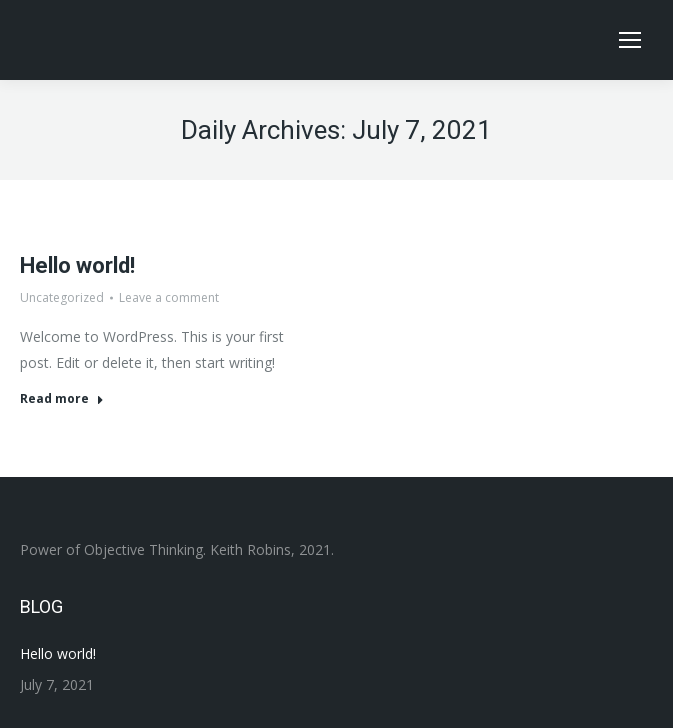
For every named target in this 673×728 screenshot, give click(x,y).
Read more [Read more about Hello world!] (62, 399)
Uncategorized (62, 297)
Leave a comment (169, 297)
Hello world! (77, 265)
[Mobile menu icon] (630, 40)
